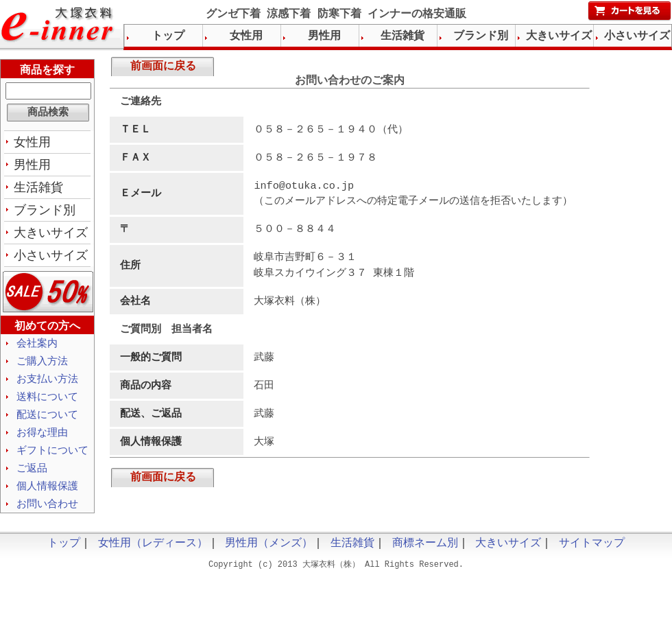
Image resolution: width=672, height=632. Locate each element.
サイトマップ (592, 556)
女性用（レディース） (153, 556)
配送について (47, 423)
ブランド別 (45, 213)
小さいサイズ (51, 260)
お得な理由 (42, 441)
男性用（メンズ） (269, 556)
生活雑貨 (38, 190)
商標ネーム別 (425, 556)
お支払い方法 (47, 386)
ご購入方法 (42, 367)
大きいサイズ (51, 237)
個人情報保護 (47, 497)
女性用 (32, 143)
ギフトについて (52, 460)
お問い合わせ (47, 515)
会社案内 (37, 349)
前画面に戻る (163, 68)
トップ (168, 36)
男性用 (32, 167)
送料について (47, 404)
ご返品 (32, 478)
